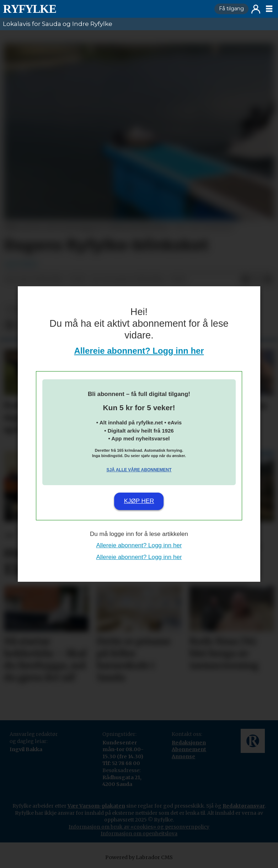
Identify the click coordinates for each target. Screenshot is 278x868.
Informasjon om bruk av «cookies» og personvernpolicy (139, 827)
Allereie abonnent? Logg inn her (139, 351)
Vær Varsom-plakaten (96, 806)
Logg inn (256, 9)
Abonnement (189, 749)
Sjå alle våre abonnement (139, 470)
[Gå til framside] (30, 9)
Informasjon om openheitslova (139, 834)
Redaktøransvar (244, 806)
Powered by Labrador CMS (139, 857)
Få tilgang (231, 9)
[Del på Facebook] (245, 280)
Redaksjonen (189, 743)
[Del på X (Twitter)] (257, 280)
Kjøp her (139, 501)
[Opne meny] (269, 9)
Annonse (183, 756)
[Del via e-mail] (268, 280)
